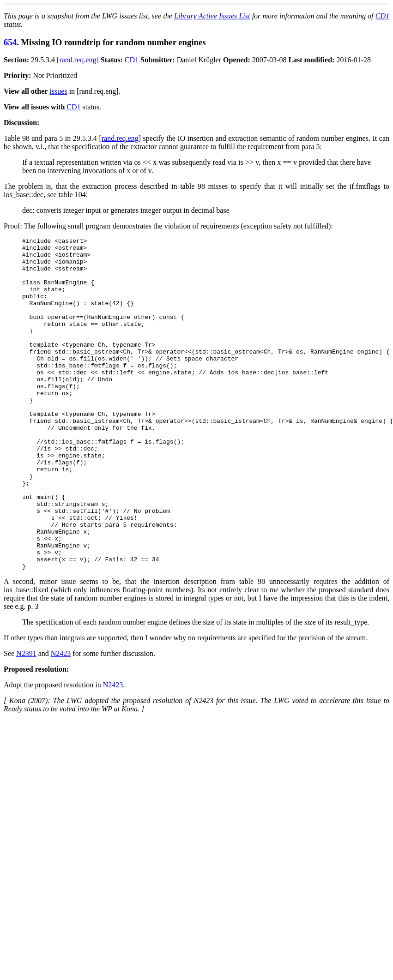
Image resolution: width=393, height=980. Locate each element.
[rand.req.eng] (78, 60)
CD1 (382, 16)
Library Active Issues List (212, 16)
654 (10, 42)
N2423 (61, 720)
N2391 (26, 720)
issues (58, 91)
